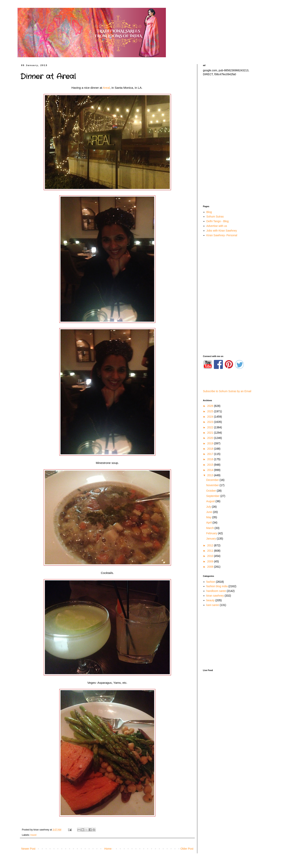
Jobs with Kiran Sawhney (222, 231)
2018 (211, 449)
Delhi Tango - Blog (218, 221)
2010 (211, 556)
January (212, 539)
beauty (211, 600)
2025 (211, 411)
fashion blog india (217, 586)
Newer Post (28, 849)
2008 (211, 567)
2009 (211, 561)
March (210, 528)
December (213, 480)
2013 (211, 475)
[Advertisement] (230, 141)
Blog (209, 212)
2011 (211, 551)
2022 (211, 427)
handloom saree (216, 591)
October (212, 491)
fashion (211, 582)
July (209, 507)
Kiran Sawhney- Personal (222, 235)
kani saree (213, 605)
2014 (211, 470)
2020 (211, 438)
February (212, 533)
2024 (211, 417)
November (213, 485)
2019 (211, 443)
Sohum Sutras (215, 217)
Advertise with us (217, 226)
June (210, 512)
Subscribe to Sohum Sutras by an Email (227, 391)
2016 (211, 459)
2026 (211, 406)
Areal (106, 88)
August (211, 501)
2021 (211, 433)
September (213, 496)
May (209, 517)
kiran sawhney (215, 596)
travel (33, 835)
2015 (211, 465)
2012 (211, 545)
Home (108, 849)
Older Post (187, 849)
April (209, 523)
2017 (211, 454)
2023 (211, 422)
